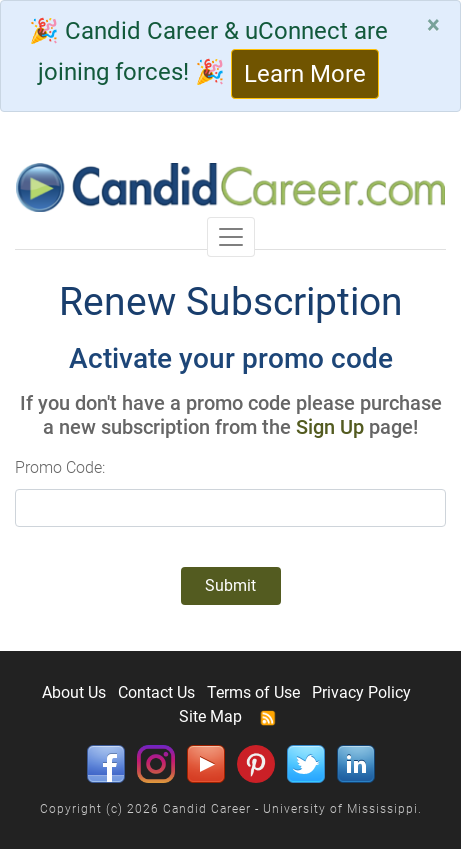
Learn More (305, 74)
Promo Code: (60, 467)
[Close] (433, 25)
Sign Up (330, 427)
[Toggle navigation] (231, 237)
